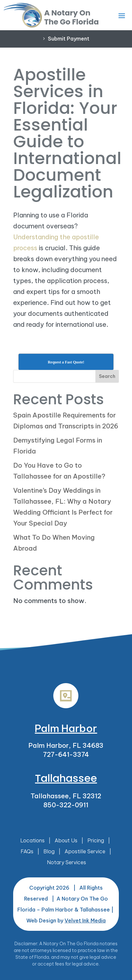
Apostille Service (85, 851)
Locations (32, 840)
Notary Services (66, 862)
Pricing (96, 840)
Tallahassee (66, 778)
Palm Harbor (66, 728)
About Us (66, 840)
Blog (49, 851)
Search (107, 376)
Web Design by (66, 920)
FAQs (27, 851)
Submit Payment (69, 39)
